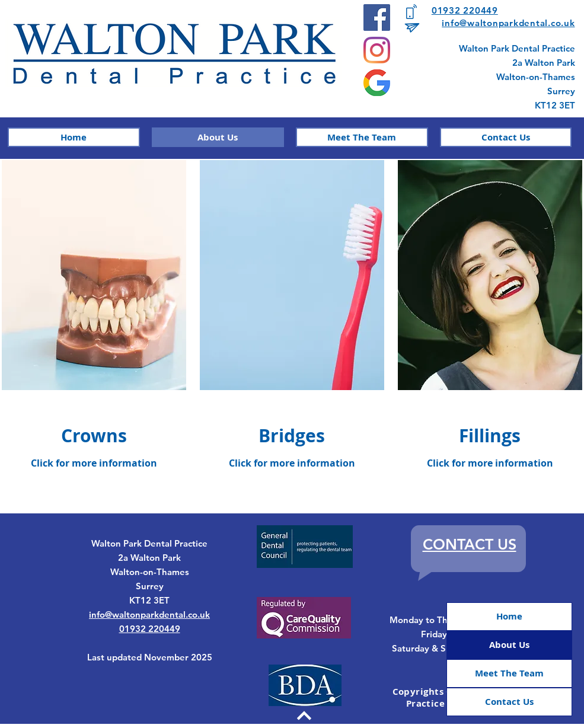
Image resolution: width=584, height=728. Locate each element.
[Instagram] (377, 50)
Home (509, 616)
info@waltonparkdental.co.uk (508, 23)
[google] (377, 83)
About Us (509, 645)
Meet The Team (509, 673)
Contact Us (509, 702)
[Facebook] (377, 17)
